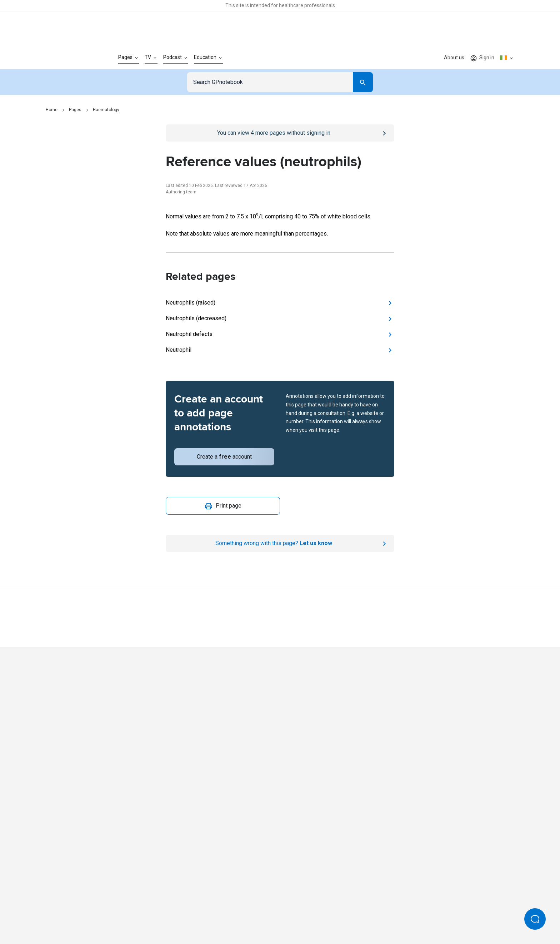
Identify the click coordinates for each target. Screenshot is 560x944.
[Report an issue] (280, 543)
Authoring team (181, 192)
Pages (75, 110)
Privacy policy (202, 915)
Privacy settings (355, 915)
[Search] (363, 82)
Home (52, 110)
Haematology (106, 110)
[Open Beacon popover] (535, 919)
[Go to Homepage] (71, 58)
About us (454, 58)
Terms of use (241, 915)
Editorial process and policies (297, 915)
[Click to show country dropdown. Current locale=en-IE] (507, 58)
